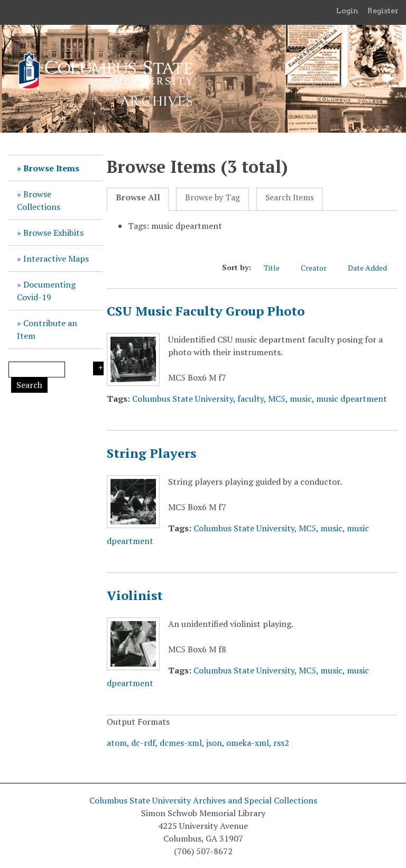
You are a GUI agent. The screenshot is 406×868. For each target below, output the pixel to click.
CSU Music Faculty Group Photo (206, 311)
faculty (251, 399)
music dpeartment (352, 399)
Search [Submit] (29, 385)
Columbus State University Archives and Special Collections (203, 800)
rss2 (281, 743)
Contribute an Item (47, 329)
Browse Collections (39, 200)
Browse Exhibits (53, 233)
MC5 (277, 399)
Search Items (290, 197)
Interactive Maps (56, 258)
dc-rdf (143, 743)
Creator (319, 268)
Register (383, 11)
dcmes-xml (181, 743)
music (301, 399)
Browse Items (51, 168)
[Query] (37, 370)
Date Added (373, 268)
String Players (151, 453)
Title (277, 268)
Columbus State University (183, 399)
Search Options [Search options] (98, 368)
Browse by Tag (213, 197)
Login (347, 11)
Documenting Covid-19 (46, 291)
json (214, 743)
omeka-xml (248, 743)
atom (117, 743)
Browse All (138, 197)
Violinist (135, 595)
